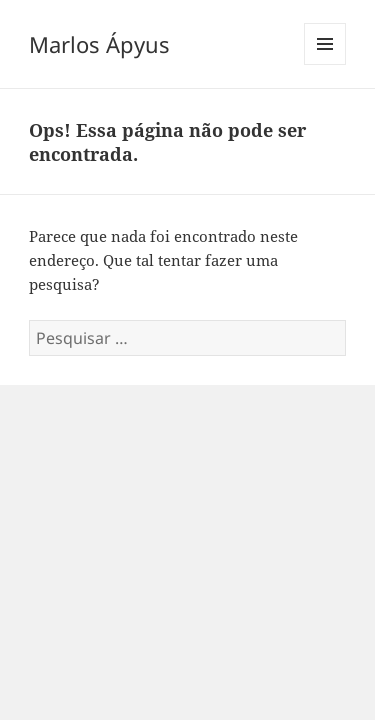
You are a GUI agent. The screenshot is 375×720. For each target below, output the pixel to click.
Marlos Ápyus (99, 44)
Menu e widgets (325, 64)
